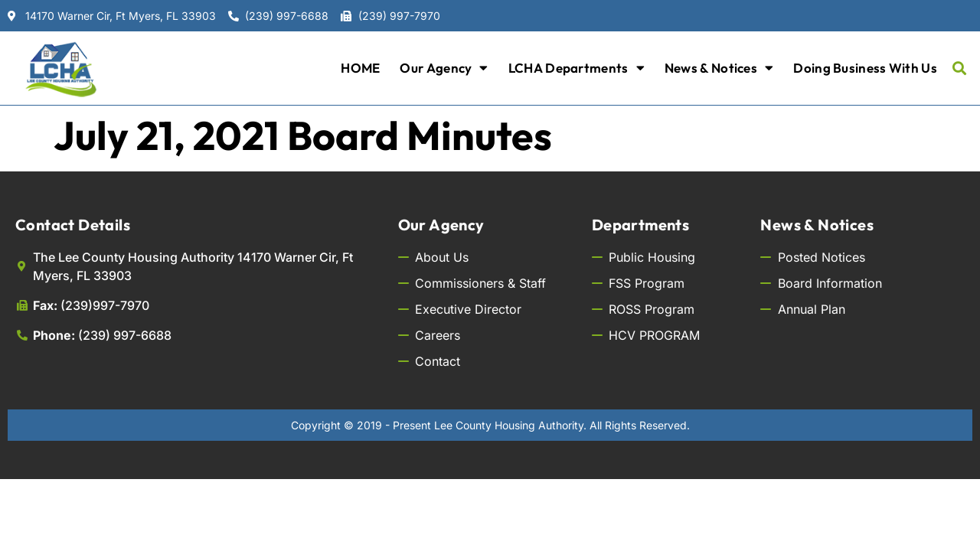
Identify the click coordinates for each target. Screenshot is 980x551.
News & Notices (719, 68)
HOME (360, 68)
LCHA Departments (577, 68)
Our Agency (444, 68)
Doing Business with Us (865, 68)
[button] (960, 68)
